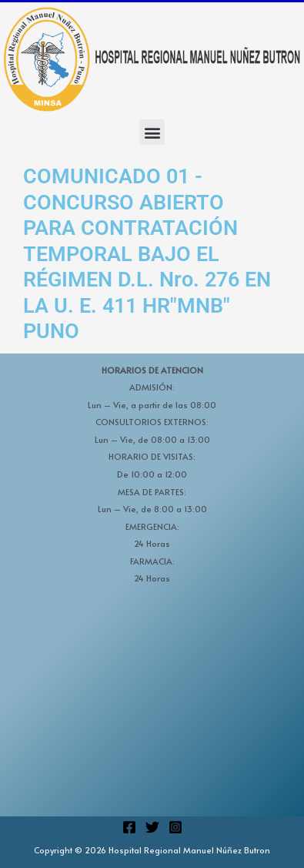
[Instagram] (175, 827)
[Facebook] (129, 827)
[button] (152, 132)
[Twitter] (152, 827)
